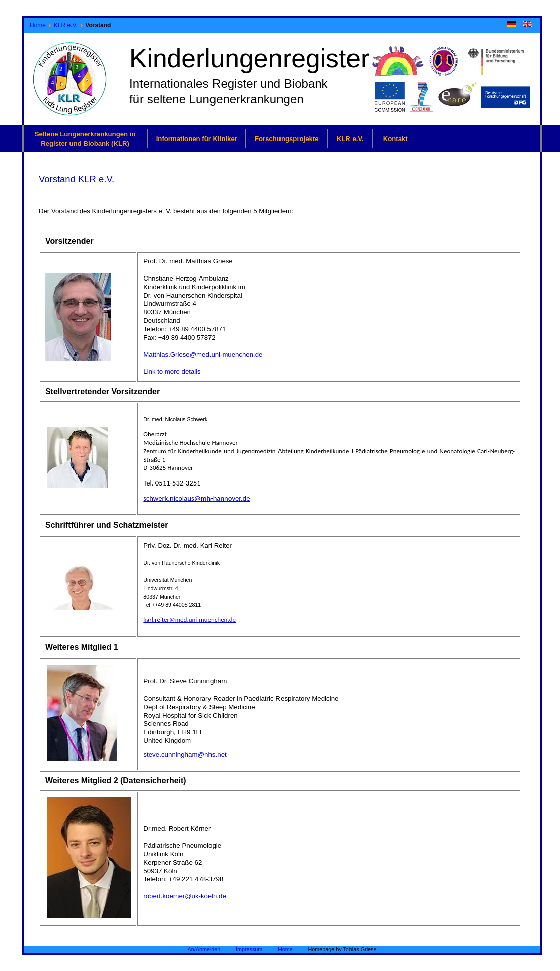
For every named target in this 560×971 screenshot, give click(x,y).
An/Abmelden (204, 949)
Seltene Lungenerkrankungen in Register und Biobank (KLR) (85, 138)
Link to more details (172, 371)
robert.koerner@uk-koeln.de (184, 896)
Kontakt (396, 139)
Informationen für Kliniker (197, 139)
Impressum (249, 949)
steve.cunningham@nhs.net (185, 755)
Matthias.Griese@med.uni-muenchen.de (203, 354)
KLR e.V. (66, 25)
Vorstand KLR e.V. (77, 179)
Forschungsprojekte (287, 139)
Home (38, 25)
